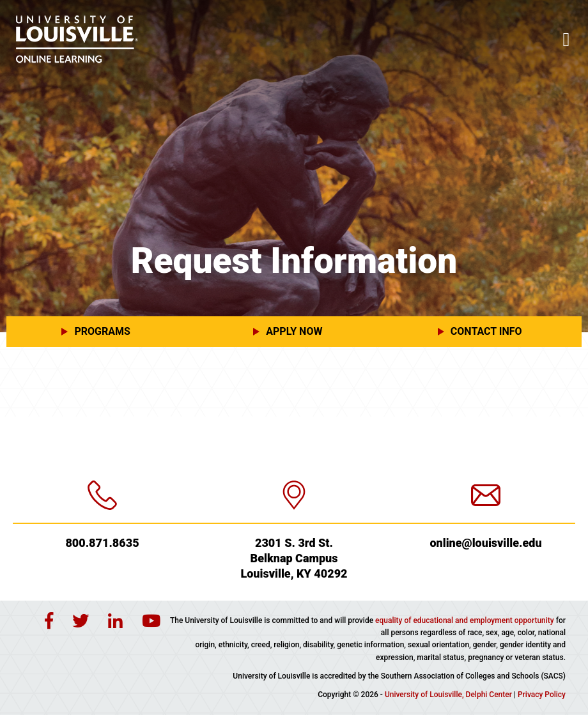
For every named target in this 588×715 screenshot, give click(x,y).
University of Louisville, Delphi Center (448, 695)
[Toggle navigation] (567, 40)
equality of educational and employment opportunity (465, 620)
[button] (102, 332)
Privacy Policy (542, 695)
